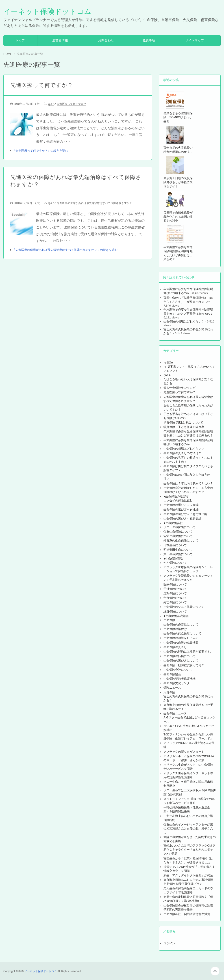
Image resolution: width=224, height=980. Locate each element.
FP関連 (168, 363)
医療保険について (175, 584)
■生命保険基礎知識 (176, 616)
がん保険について (175, 563)
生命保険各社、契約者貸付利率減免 (187, 914)
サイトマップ (195, 40)
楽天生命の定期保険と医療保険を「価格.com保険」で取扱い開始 (188, 899)
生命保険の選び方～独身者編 (182, 519)
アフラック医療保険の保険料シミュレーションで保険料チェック (188, 569)
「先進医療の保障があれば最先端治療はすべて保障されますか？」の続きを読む (65, 250)
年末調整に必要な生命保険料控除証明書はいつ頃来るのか (188, 291)
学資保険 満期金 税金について (183, 422)
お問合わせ (106, 40)
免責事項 (149, 40)
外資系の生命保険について (181, 541)
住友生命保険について (178, 532)
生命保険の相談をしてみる (181, 638)
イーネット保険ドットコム (47, 11)
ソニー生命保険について (179, 527)
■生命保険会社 (173, 523)
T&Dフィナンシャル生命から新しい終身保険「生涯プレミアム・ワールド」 (188, 736)
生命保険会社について (178, 670)
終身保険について (175, 611)
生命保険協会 (172, 674)
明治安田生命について (178, 550)
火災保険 (169, 692)
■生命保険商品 (173, 559)
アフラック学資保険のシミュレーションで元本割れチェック (188, 578)
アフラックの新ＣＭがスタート (184, 752)
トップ (20, 40)
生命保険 (169, 620)
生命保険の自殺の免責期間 (181, 643)
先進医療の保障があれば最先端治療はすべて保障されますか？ (76, 181)
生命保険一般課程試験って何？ (184, 665)
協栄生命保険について (178, 536)
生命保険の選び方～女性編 (181, 509)
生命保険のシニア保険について (184, 607)
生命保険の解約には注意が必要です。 (188, 652)
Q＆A (51, 104)
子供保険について (175, 589)
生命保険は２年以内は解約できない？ (188, 483)
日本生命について (175, 545)
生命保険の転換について (179, 656)
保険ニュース (172, 688)
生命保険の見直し (175, 647)
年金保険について (175, 598)
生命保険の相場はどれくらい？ (184, 321)
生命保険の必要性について (181, 624)
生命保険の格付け (175, 629)
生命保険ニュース (175, 713)
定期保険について (175, 593)
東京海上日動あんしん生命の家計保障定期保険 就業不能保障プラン (188, 882)
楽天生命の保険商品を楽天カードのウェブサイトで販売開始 (188, 890)
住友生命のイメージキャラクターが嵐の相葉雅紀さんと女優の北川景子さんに (188, 828)
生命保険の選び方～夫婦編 (181, 505)
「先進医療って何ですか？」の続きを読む (40, 151)
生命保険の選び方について (181, 661)
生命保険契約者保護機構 (179, 679)
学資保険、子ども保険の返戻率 (184, 427)
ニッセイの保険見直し (178, 500)
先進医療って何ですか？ (42, 85)
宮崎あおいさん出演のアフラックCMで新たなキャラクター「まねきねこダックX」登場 (189, 850)
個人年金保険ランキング (179, 388)
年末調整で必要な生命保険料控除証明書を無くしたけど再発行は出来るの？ (188, 433)
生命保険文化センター (178, 683)
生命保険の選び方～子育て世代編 (185, 514)
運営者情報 (60, 40)
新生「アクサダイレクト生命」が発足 (188, 875)
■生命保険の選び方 (176, 496)
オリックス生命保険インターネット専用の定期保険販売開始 (188, 775)
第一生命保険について (178, 554)
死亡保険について (175, 602)
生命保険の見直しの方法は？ (182, 453)
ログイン (169, 943)
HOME (8, 54)
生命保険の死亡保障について (182, 633)
